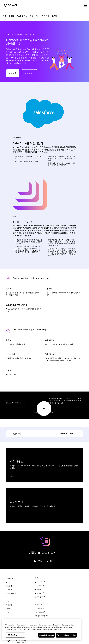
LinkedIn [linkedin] (40, 586)
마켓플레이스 (10, 578)
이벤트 (8, 609)
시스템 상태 (10, 586)
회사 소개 (9, 605)
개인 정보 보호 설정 (41, 616)
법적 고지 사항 (39, 608)
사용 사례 (46, 16)
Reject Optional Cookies (66, 635)
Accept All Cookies (46, 635)
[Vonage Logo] (11, 6)
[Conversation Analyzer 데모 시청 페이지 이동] (44, 409)
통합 (32, 16)
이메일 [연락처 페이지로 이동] (40, 561)
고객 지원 (9, 590)
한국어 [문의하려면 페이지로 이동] (53, 561)
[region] (41, 630)
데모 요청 (13, 73)
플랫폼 (11, 16)
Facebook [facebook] (40, 582)
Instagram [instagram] (40, 597)
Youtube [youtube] (40, 593)
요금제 (54, 16)
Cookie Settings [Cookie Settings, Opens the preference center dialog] (11, 635)
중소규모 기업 (22, 16)
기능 (38, 16)
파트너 (8, 582)
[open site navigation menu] (85, 5)
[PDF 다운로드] (68, 434)
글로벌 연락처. (10, 593)
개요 (5, 16)
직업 (7, 612)
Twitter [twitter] (39, 589)
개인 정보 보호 (39, 612)
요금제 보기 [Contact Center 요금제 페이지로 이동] (29, 73)
